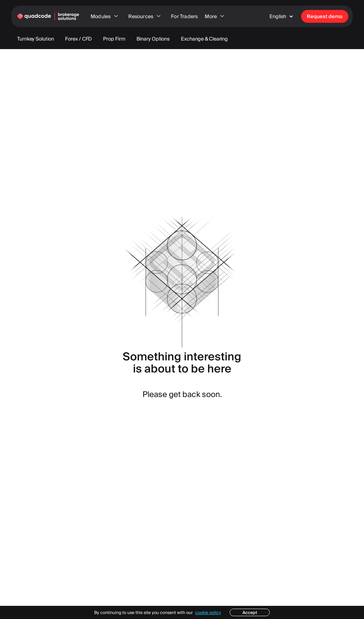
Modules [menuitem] (106, 16)
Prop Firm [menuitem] (114, 39)
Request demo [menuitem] (325, 16)
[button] (283, 16)
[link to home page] (48, 17)
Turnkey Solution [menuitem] (35, 39)
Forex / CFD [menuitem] (78, 39)
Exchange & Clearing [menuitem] (204, 39)
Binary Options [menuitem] (153, 39)
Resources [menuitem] (146, 16)
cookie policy (208, 612)
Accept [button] (250, 612)
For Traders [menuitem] (184, 16)
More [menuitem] (216, 16)
